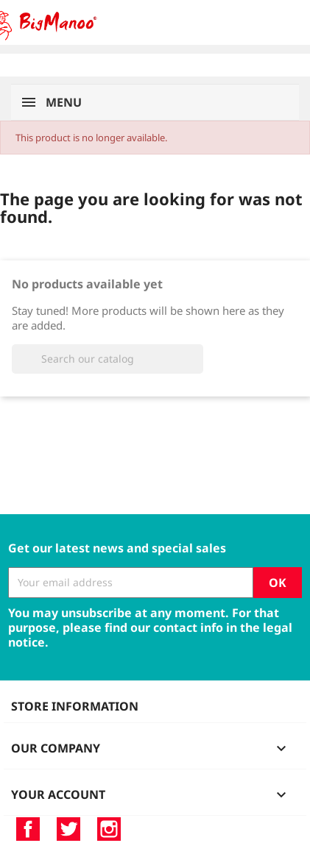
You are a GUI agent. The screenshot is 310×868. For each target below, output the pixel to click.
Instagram (109, 829)
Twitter (68, 829)
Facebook (28, 829)
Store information (75, 706)
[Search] (108, 359)
